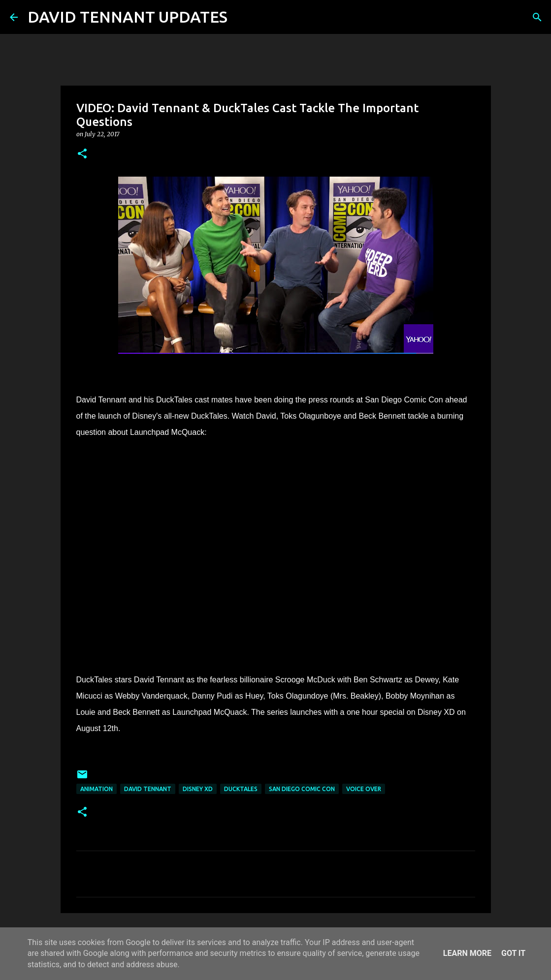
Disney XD (198, 789)
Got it (513, 953)
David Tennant (148, 789)
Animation (97, 789)
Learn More (467, 953)
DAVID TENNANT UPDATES (128, 17)
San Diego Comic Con (302, 789)
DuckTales (241, 789)
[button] (82, 154)
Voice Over (364, 789)
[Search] (241, 17)
